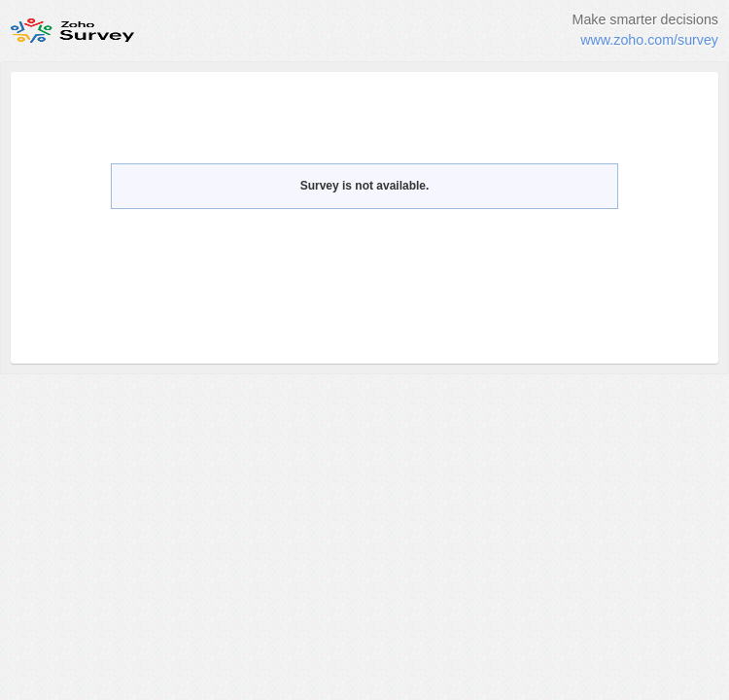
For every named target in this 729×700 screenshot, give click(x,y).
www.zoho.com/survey (649, 40)
